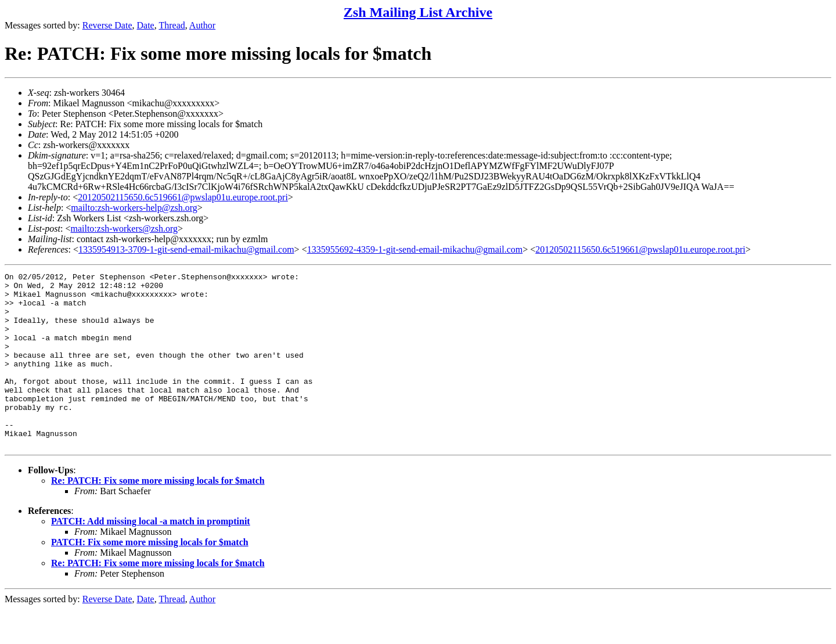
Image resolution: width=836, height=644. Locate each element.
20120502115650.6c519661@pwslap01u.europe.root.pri (183, 197)
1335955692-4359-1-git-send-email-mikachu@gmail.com (415, 249)
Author (202, 25)
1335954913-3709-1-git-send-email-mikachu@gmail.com (186, 249)
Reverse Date (107, 25)
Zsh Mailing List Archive (418, 12)
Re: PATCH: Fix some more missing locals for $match (158, 515)
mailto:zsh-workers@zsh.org (124, 229)
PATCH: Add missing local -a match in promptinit (151, 556)
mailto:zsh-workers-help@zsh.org (134, 208)
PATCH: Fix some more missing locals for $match (150, 577)
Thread (172, 25)
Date (146, 25)
